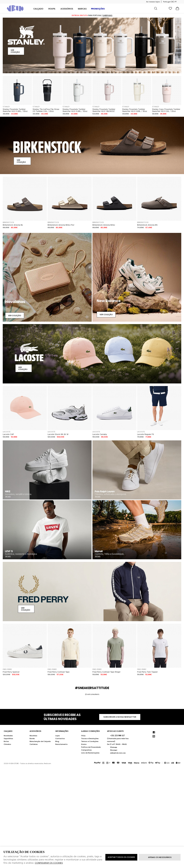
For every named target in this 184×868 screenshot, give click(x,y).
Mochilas (33, 736)
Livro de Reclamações (90, 753)
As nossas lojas (153, 2)
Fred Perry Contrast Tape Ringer (106, 672)
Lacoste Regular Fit (146, 434)
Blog (57, 741)
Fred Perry (7, 669)
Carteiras (34, 744)
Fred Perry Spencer (11, 672)
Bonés (32, 739)
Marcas (82, 9)
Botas (6, 741)
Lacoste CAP (8, 434)
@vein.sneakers (92, 694)
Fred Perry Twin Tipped (147, 672)
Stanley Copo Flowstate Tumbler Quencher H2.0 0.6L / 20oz (166, 110)
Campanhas (86, 750)
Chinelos (7, 744)
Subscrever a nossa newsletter (120, 717)
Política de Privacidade (91, 747)
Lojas (58, 736)
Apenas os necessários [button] (160, 857)
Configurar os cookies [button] (49, 863)
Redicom (48, 763)
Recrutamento (61, 744)
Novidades (8, 736)
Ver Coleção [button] (15, 51)
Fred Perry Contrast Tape (59, 672)
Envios (84, 744)
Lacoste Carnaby (100, 434)
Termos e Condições (90, 741)
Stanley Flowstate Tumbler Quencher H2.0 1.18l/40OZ (104, 110)
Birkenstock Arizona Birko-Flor (61, 225)
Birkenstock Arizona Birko (104, 225)
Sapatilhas (8, 739)
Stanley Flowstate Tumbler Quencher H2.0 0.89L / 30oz (15, 110)
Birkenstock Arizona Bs (13, 225)
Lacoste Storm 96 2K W (58, 434)
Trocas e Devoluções (90, 739)
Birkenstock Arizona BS (147, 225)
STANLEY (6, 107)
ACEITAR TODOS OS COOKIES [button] (121, 857)
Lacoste (7, 432)
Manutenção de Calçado (40, 741)
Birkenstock (8, 222)
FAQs (83, 736)
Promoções (98, 9)
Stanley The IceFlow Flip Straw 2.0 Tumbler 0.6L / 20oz (46, 110)
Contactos (60, 739)
